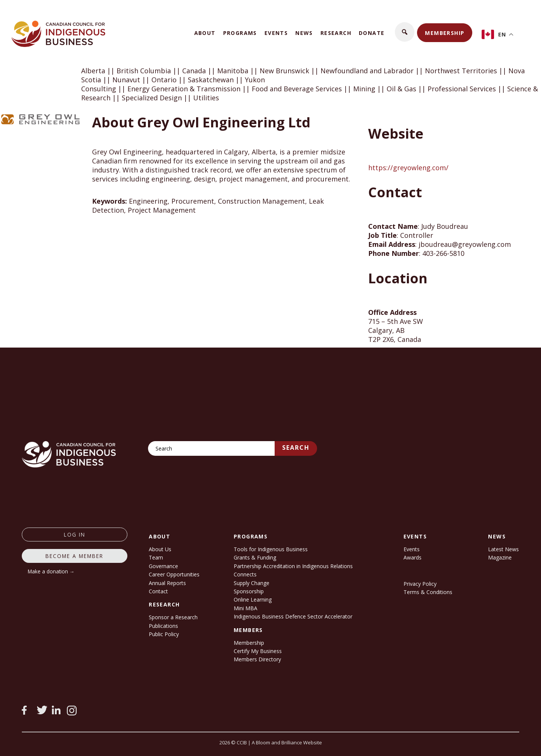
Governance (163, 566)
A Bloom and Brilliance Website (287, 742)
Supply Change (252, 583)
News (304, 33)
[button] (405, 32)
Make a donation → (51, 571)
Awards (413, 557)
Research (336, 33)
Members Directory (257, 659)
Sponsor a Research (173, 617)
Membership (445, 33)
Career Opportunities (174, 574)
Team (156, 557)
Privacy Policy (420, 584)
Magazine (500, 557)
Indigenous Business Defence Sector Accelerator (293, 616)
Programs (240, 33)
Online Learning (253, 600)
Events (276, 33)
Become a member (74, 556)
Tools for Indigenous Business (271, 549)
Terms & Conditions (428, 592)
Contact (158, 591)
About (205, 33)
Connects (245, 574)
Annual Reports (167, 583)
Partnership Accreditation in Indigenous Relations (293, 566)
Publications (163, 626)
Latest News (503, 549)
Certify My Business (258, 651)
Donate (372, 33)
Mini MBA (246, 608)
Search (296, 448)
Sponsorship (249, 591)
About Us (160, 549)
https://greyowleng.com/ (408, 168)
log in (75, 534)
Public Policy (164, 634)
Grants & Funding (255, 557)
